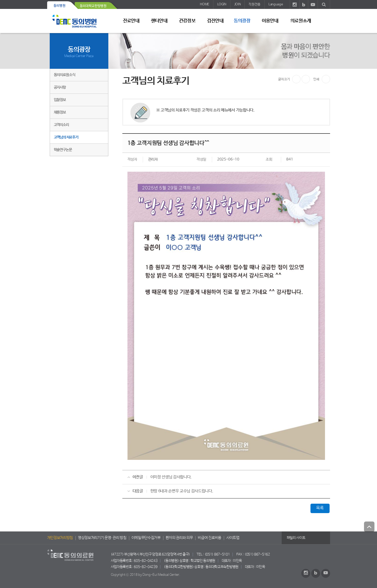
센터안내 (159, 21)
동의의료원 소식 (64, 75)
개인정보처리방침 (60, 538)
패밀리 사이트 (296, 538)
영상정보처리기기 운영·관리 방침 (102, 538)
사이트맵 (233, 538)
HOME (205, 4)
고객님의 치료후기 (66, 137)
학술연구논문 (63, 150)
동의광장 (242, 21)
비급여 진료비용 (209, 538)
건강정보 (187, 21)
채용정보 (60, 112)
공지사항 (60, 87)
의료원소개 (301, 21)
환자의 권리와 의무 (179, 538)
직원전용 (255, 4)
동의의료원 (79, 21)
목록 (320, 508)
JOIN (238, 4)
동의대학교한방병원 (93, 6)
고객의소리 (61, 125)
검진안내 (215, 21)
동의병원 (60, 6)
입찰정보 (60, 100)
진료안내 (131, 21)
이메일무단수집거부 (146, 538)
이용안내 (270, 21)
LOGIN (222, 4)
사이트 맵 (324, 21)
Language (276, 4)
